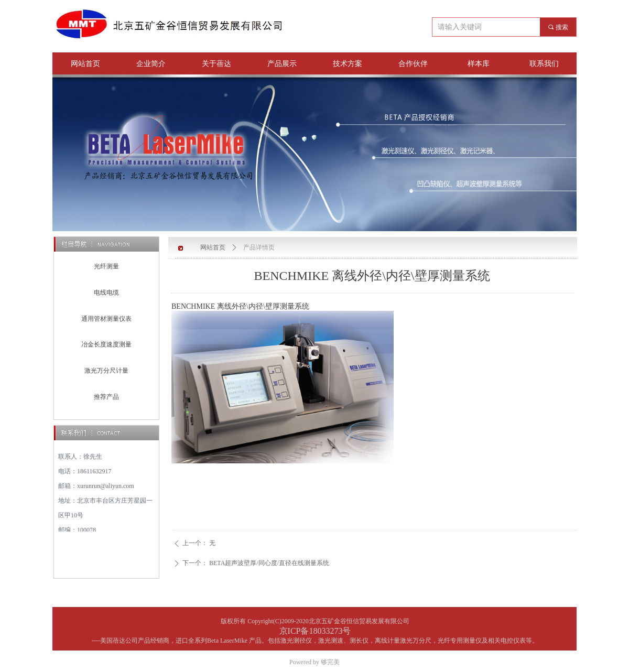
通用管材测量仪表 (106, 319)
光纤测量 (106, 266)
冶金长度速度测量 (106, 344)
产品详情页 (259, 247)
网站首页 (213, 247)
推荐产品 (106, 397)
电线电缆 (106, 292)
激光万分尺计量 (106, 371)
